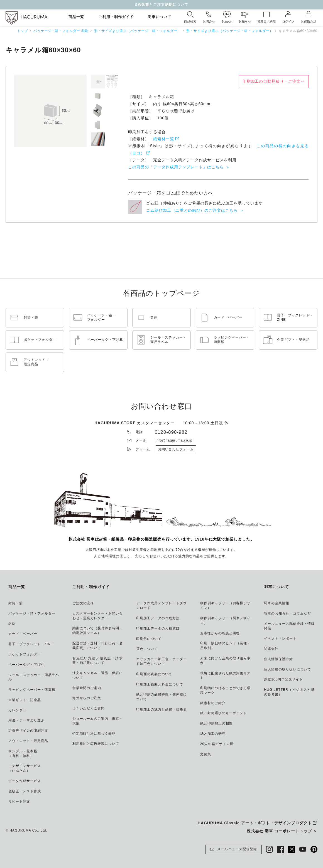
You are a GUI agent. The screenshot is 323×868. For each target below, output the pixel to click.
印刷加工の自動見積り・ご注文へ (274, 81)
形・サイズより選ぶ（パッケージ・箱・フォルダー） (137, 31)
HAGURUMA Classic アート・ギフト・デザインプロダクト (255, 823)
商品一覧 (76, 17)
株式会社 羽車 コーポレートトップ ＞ (282, 831)
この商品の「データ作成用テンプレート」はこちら (176, 167)
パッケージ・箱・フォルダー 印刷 (61, 31)
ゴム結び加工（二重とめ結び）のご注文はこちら (192, 210)
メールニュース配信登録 (233, 849)
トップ (22, 31)
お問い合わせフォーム (176, 449)
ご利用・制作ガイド (116, 17)
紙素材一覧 (164, 139)
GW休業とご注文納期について (161, 5)
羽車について (160, 17)
